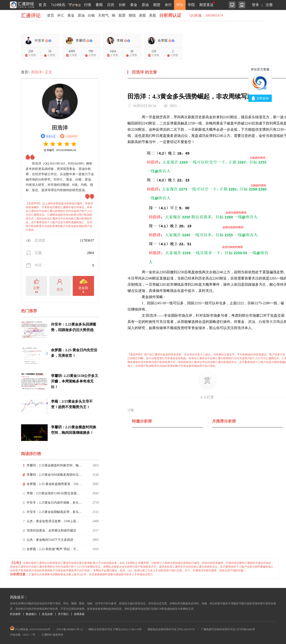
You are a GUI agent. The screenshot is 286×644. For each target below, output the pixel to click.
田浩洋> (38, 72)
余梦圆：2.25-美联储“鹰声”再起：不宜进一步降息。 (54, 549)
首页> (26, 72)
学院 (191, 5)
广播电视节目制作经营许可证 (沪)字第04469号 (228, 629)
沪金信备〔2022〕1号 (23, 635)
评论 (180, 5)
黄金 (134, 5)
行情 (88, 5)
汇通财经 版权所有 (52, 635)
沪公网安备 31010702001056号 (30, 629)
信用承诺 (79, 614)
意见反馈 (47, 614)
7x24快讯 (58, 5)
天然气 (103, 15)
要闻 (99, 5)
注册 (269, 5)
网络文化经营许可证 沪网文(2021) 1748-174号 (115, 629)
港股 (142, 15)
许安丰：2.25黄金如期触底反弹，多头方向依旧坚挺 (54, 512)
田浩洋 (60, 128)
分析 (122, 5)
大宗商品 (276, 322)
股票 (122, 15)
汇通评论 (32, 15)
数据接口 (31, 614)
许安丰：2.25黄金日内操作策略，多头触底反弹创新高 (54, 503)
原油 (145, 5)
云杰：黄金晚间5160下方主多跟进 (50, 540)
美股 (153, 15)
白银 (91, 15)
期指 (132, 15)
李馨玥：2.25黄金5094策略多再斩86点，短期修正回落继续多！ (54, 475)
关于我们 (63, 614)
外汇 (61, 15)
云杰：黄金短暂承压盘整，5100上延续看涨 (54, 521)
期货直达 (206, 5)
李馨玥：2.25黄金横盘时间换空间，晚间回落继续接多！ (54, 465)
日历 (111, 5)
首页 (51, 15)
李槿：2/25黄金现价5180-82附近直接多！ (54, 493)
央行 (168, 5)
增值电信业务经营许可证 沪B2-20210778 (171, 629)
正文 (49, 72)
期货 (157, 5)
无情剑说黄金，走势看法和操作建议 (51, 531)
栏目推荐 (15, 614)
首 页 (43, 5)
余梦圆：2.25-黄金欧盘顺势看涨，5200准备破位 (54, 484)
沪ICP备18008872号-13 (70, 629)
